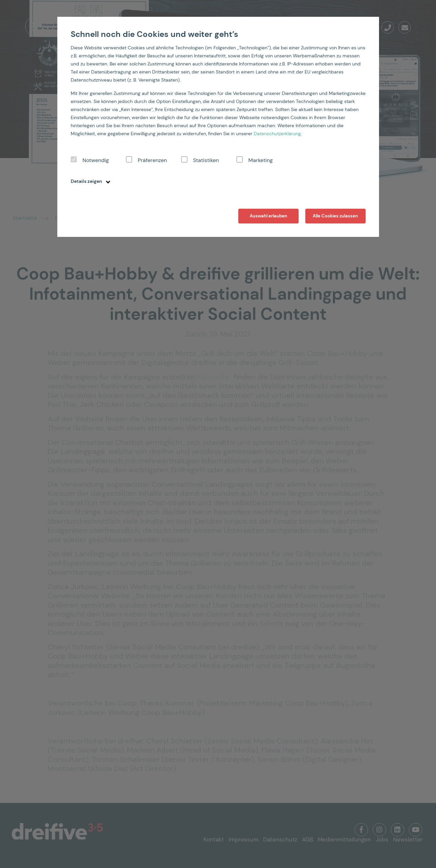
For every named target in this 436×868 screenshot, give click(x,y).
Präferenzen (152, 160)
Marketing (261, 160)
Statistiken (206, 160)
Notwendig (96, 160)
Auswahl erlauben (268, 216)
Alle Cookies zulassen (335, 216)
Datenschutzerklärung (277, 134)
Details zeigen (90, 181)
